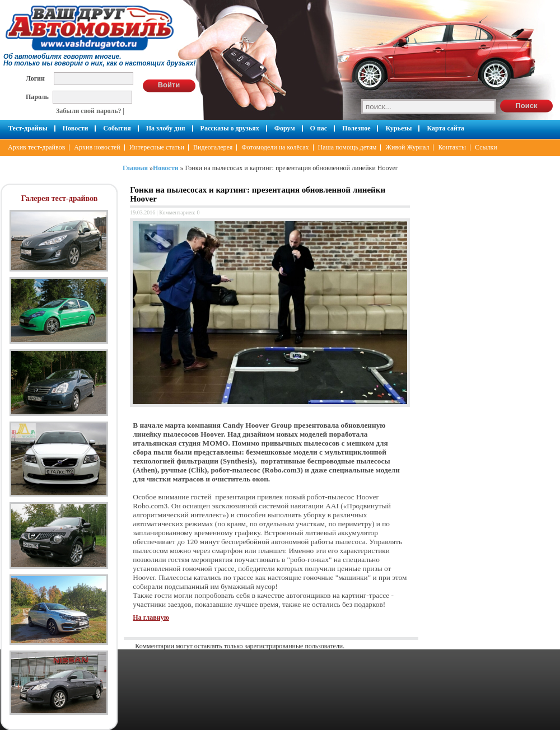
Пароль (37, 97)
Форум (285, 128)
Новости (76, 128)
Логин (35, 78)
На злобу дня (166, 128)
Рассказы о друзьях (230, 128)
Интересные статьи (157, 147)
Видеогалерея (213, 147)
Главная (135, 168)
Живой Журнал (407, 147)
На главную (151, 617)
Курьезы (398, 128)
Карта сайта (445, 128)
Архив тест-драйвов (36, 147)
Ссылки (486, 147)
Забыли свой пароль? (89, 111)
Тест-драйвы (28, 128)
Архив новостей (97, 147)
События (117, 128)
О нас (319, 128)
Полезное (356, 128)
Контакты (452, 147)
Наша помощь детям (347, 147)
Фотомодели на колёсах (275, 147)
